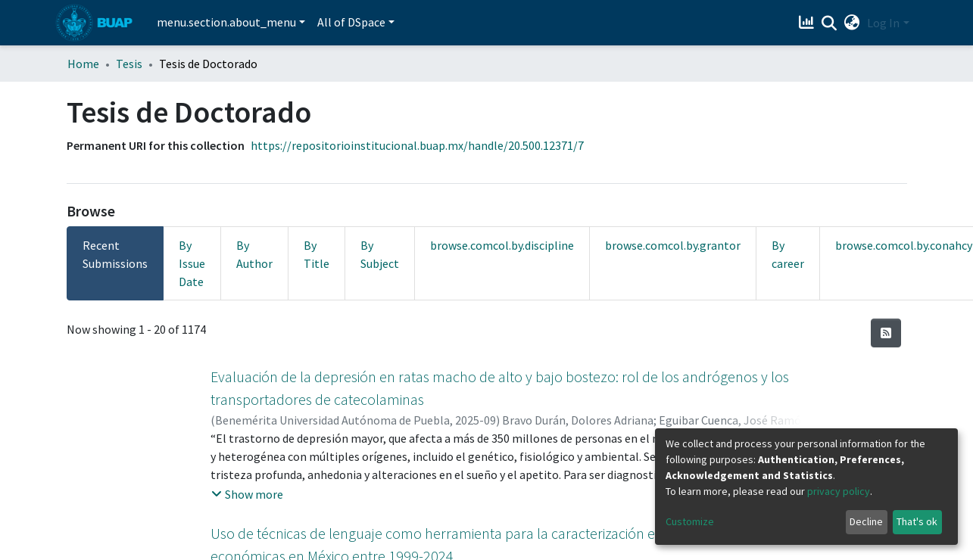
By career (788, 254)
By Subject (380, 254)
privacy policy (839, 491)
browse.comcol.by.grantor (673, 245)
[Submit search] (829, 23)
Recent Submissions (115, 254)
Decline (866, 521)
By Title (317, 254)
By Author (254, 254)
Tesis (129, 64)
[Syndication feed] (886, 333)
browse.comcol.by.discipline (502, 245)
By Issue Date (192, 263)
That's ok (917, 521)
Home (83, 64)
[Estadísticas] (808, 23)
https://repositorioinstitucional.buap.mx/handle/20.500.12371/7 (417, 145)
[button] (851, 23)
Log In (883, 23)
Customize (690, 521)
